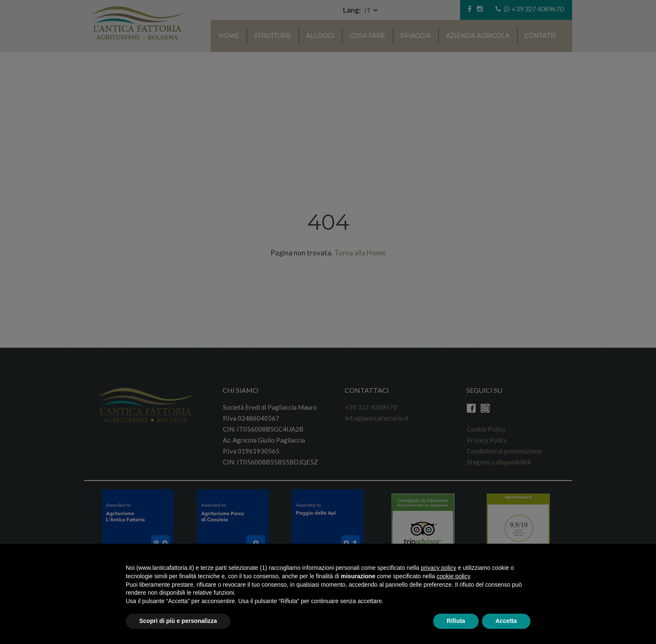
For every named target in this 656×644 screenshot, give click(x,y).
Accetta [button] (506, 621)
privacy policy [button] (439, 568)
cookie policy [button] (453, 576)
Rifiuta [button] (456, 621)
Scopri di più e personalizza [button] (178, 621)
